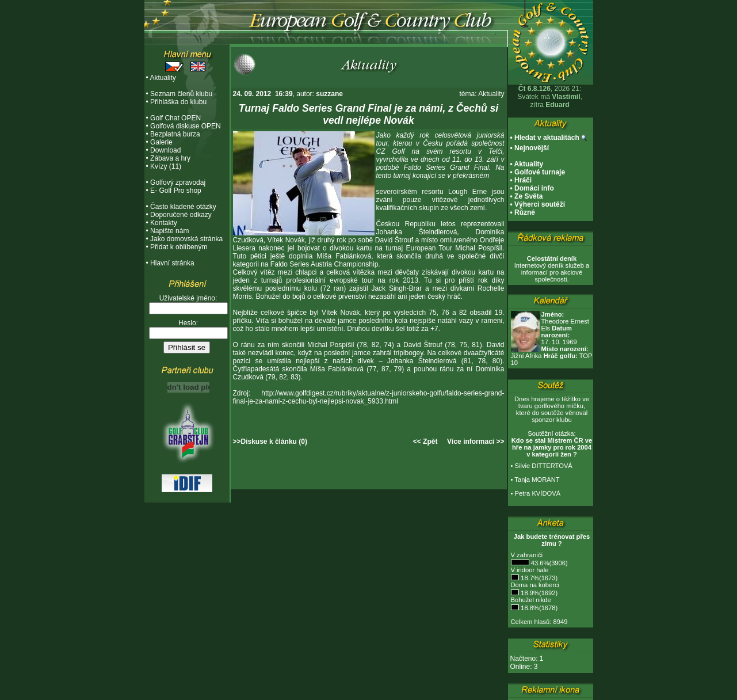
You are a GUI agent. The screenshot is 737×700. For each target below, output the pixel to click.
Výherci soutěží (540, 204)
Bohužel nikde (531, 600)
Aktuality (163, 78)
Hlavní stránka (172, 263)
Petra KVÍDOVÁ (538, 493)
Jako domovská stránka (186, 239)
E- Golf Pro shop (176, 191)
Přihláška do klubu (178, 102)
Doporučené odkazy (181, 215)
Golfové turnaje (540, 172)
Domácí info (534, 188)
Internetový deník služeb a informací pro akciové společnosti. (552, 269)
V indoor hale (530, 570)
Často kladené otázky (183, 207)
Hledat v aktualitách (547, 138)
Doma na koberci (535, 585)
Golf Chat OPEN (175, 118)
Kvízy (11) (166, 166)
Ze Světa (528, 196)
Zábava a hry (170, 158)
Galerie (161, 142)
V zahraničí (527, 555)
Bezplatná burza (175, 134)
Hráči (523, 180)
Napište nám (169, 231)
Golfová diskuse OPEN (186, 126)
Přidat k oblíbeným (179, 247)
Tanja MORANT (537, 480)
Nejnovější (532, 148)
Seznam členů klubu (181, 94)
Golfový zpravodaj (178, 182)
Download (165, 150)
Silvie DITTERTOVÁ (544, 466)
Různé (525, 212)
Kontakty (164, 223)
